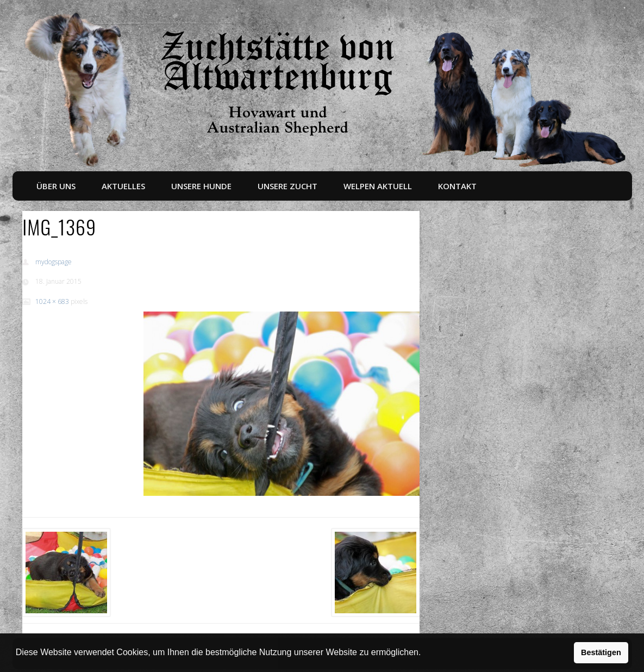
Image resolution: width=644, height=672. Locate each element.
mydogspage (54, 262)
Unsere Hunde (201, 186)
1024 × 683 (52, 301)
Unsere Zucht (287, 186)
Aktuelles (123, 186)
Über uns (56, 186)
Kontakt (457, 186)
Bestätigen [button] (601, 652)
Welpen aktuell (378, 186)
